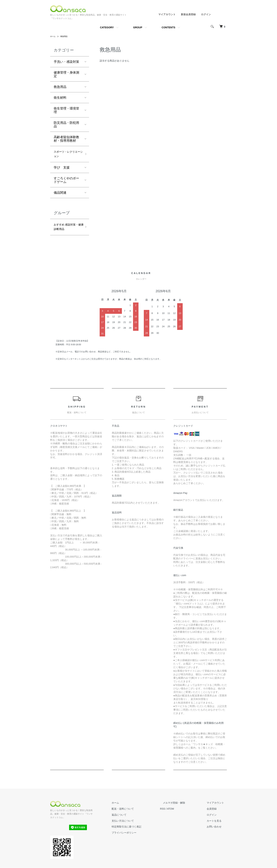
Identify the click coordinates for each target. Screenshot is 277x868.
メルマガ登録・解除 (182, 807)
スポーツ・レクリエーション (66, 155)
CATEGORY (107, 27)
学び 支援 (62, 169)
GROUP (138, 27)
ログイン (206, 14)
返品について (133, 819)
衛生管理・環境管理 (66, 110)
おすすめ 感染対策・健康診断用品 (66, 230)
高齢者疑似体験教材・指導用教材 (66, 139)
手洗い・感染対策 (66, 62)
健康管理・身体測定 (66, 74)
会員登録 (214, 813)
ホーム (53, 36)
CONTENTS (168, 27)
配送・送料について (137, 813)
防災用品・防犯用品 (66, 125)
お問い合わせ (217, 831)
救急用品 (66, 36)
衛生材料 (60, 98)
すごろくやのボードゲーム (66, 182)
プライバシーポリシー (138, 837)
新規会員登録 (188, 14)
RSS (174, 813)
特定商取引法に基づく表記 (141, 831)
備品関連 (60, 195)
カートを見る (217, 825)
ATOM (182, 813)
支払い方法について (137, 825)
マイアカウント (167, 14)
